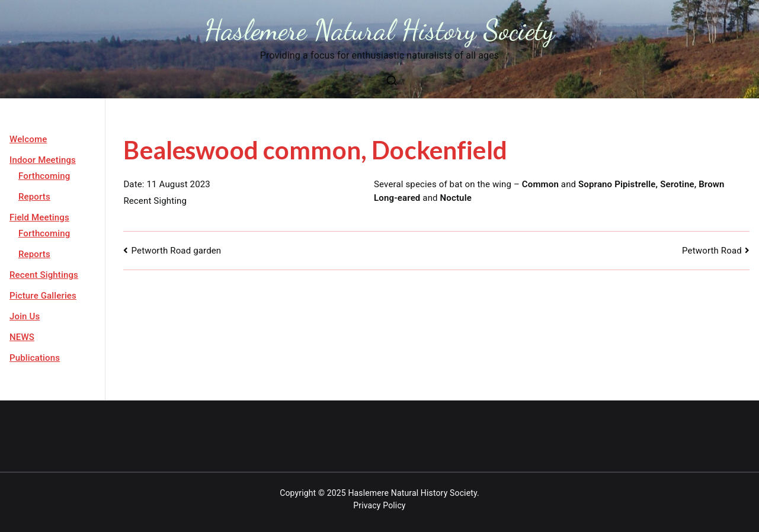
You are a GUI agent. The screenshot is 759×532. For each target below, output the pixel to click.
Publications (35, 358)
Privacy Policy (379, 505)
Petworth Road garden (179, 251)
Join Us (25, 316)
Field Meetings (39, 217)
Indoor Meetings (43, 160)
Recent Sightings (44, 275)
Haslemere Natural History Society (379, 30)
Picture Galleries (43, 296)
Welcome (28, 139)
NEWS (22, 337)
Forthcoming (44, 176)
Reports (34, 197)
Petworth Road (712, 251)
